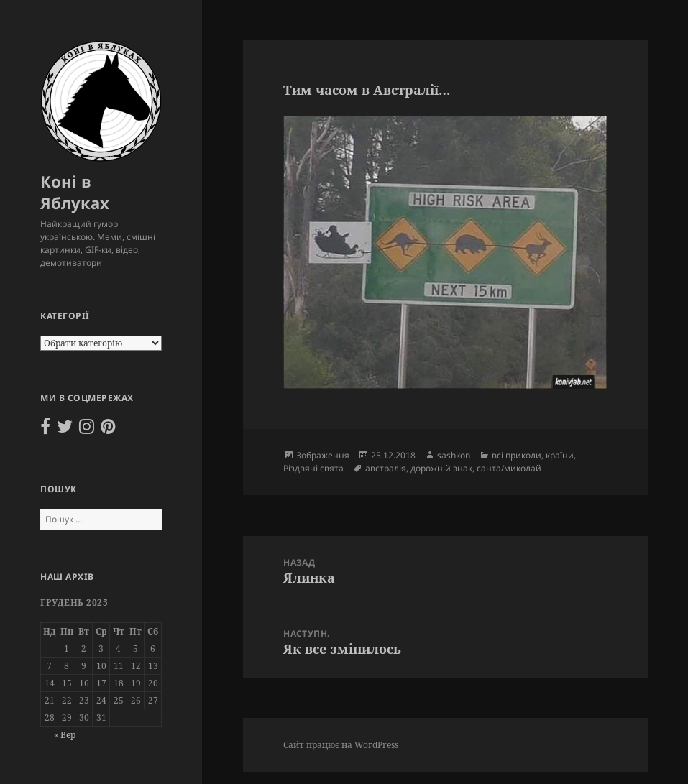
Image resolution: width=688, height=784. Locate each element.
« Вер (65, 735)
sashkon (454, 455)
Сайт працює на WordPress (341, 745)
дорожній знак (441, 468)
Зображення (323, 455)
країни (560, 455)
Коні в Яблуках (75, 192)
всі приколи (517, 455)
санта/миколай (509, 468)
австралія (386, 468)
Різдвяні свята (313, 468)
